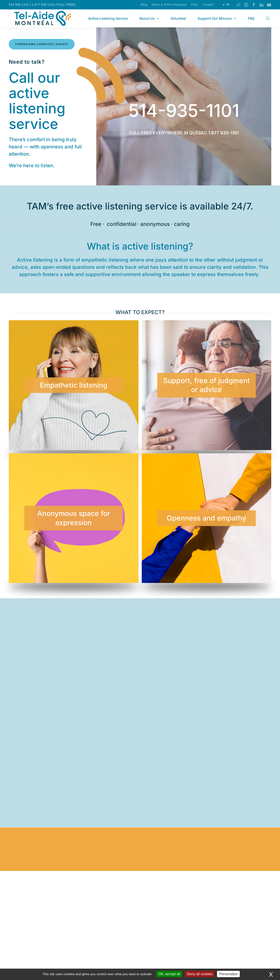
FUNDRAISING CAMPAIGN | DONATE (42, 44)
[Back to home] (44, 18)
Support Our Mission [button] (217, 18)
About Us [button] (149, 18)
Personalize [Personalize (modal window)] (228, 974)
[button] (268, 18)
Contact (208, 4)
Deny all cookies (200, 974)
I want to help (140, 915)
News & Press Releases (169, 4)
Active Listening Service (108, 18)
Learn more (52, 931)
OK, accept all (169, 974)
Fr (228, 4)
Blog (144, 4)
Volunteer (178, 18)
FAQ (194, 4)
